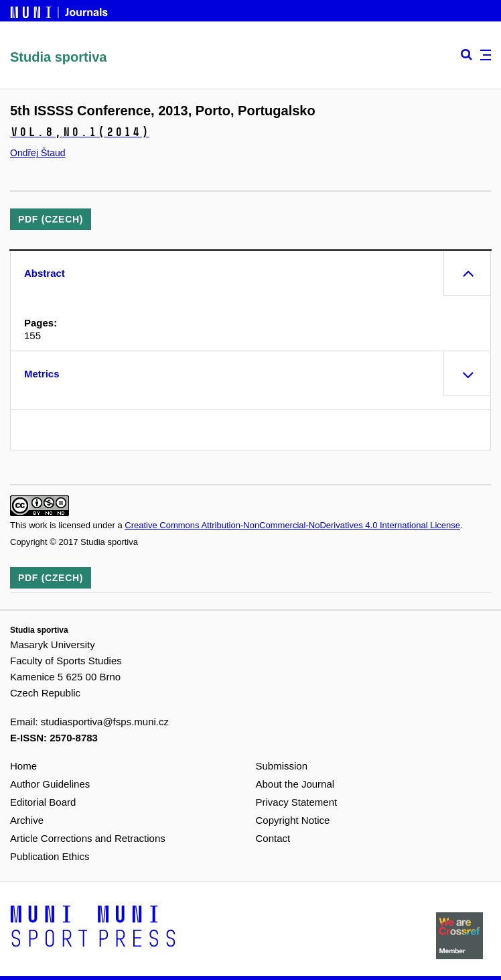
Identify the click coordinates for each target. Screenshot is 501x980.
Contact (273, 838)
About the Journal (295, 784)
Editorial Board (43, 802)
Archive (27, 820)
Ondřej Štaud (38, 153)
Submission (282, 766)
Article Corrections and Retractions (88, 838)
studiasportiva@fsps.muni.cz (105, 722)
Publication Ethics (50, 856)
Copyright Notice (293, 820)
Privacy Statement (297, 802)
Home (23, 766)
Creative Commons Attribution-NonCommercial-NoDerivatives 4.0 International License (292, 525)
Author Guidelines (50, 784)
